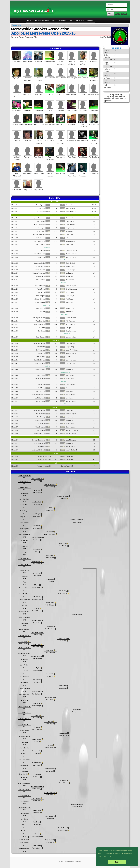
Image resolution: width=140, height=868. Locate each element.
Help (70, 20)
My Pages (90, 20)
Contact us (62, 20)
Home (29, 20)
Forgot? (118, 14)
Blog (54, 20)
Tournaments (79, 20)
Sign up (124, 14)
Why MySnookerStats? (42, 20)
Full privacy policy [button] (106, 856)
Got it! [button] (117, 862)
